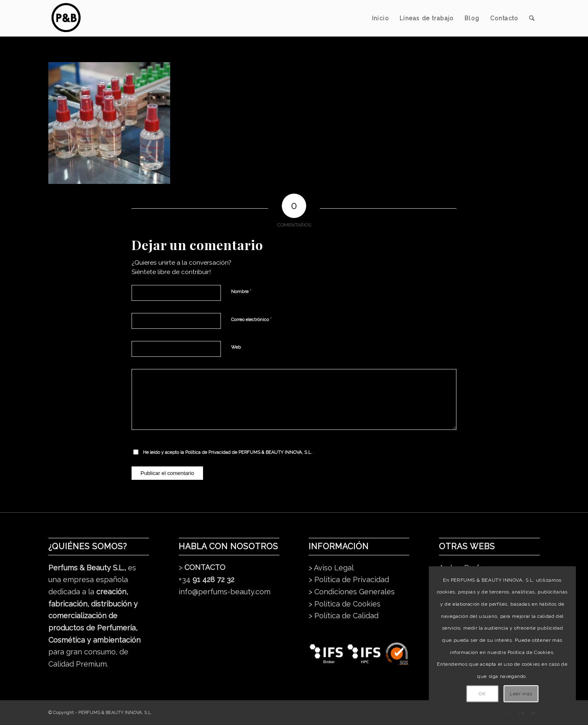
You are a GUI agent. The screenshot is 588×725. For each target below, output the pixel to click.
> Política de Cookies (345, 604)
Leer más (521, 694)
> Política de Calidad (344, 616)
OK (482, 694)
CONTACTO (205, 567)
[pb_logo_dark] (66, 18)
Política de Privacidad (208, 452)
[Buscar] (532, 18)
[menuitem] (380, 18)
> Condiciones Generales (352, 592)
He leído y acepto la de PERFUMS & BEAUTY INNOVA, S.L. (228, 452)
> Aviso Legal (331, 568)
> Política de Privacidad (349, 579)
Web (236, 347)
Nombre (241, 291)
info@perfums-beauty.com (225, 592)
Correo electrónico (251, 319)
